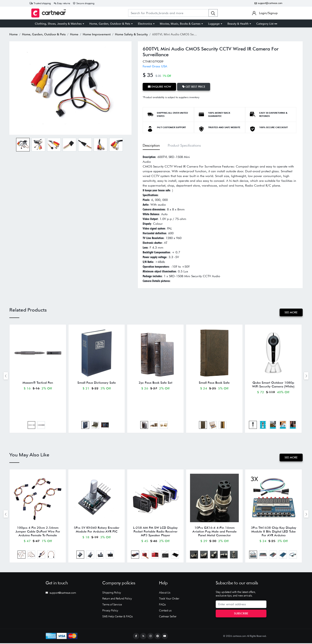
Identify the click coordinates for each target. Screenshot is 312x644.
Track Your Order (169, 599)
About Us (165, 593)
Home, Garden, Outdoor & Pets (110, 24)
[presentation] (6, 376)
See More (291, 312)
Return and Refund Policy (117, 599)
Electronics (145, 24)
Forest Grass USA (155, 66)
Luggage (214, 24)
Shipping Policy (112, 593)
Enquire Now (159, 87)
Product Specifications (184, 145)
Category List (267, 24)
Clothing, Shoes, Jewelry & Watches (58, 24)
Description (151, 145)
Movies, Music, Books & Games (180, 24)
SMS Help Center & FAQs (117, 617)
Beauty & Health (238, 24)
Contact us (165, 611)
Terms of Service (112, 605)
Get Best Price (194, 87)
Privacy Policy (110, 611)
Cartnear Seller (168, 617)
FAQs (162, 605)
